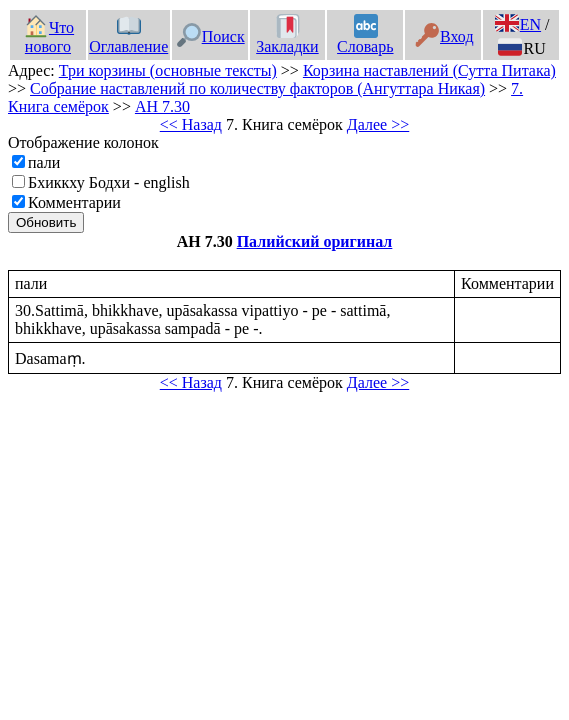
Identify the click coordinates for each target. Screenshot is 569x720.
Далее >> (378, 124)
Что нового (49, 37)
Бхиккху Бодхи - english (109, 182)
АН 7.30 (162, 106)
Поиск (211, 36)
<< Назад (191, 124)
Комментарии (74, 202)
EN (518, 24)
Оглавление (128, 37)
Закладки (287, 37)
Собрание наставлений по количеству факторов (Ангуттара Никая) (257, 88)
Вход (444, 36)
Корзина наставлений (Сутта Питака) (429, 70)
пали (44, 162)
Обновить (46, 222)
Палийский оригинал (315, 241)
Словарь (365, 37)
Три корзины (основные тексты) (168, 70)
